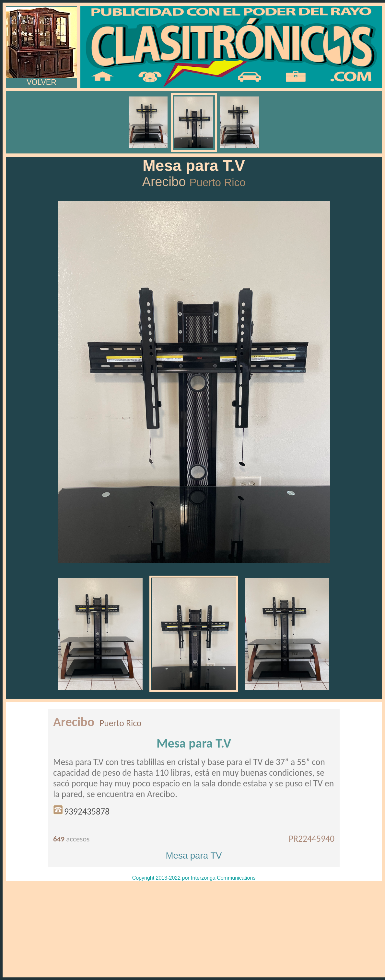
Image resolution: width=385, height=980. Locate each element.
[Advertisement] (194, 929)
